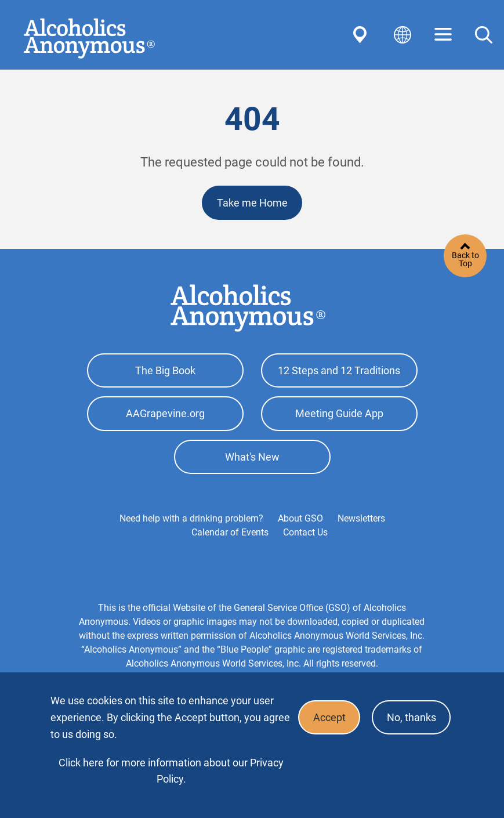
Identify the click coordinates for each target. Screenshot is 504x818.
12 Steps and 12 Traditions (339, 371)
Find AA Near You (362, 35)
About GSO (300, 520)
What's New (252, 458)
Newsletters (361, 520)
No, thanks (411, 718)
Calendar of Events (230, 534)
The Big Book (165, 371)
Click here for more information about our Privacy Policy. (171, 771)
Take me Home (252, 203)
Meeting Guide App (339, 415)
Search (484, 35)
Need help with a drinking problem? (191, 520)
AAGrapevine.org (165, 415)
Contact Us (305, 534)
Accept (328, 718)
